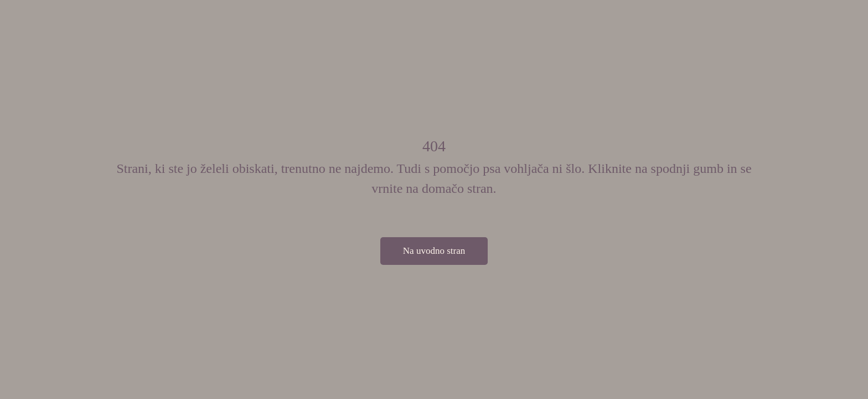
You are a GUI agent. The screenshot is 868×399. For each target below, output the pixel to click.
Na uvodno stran (434, 251)
